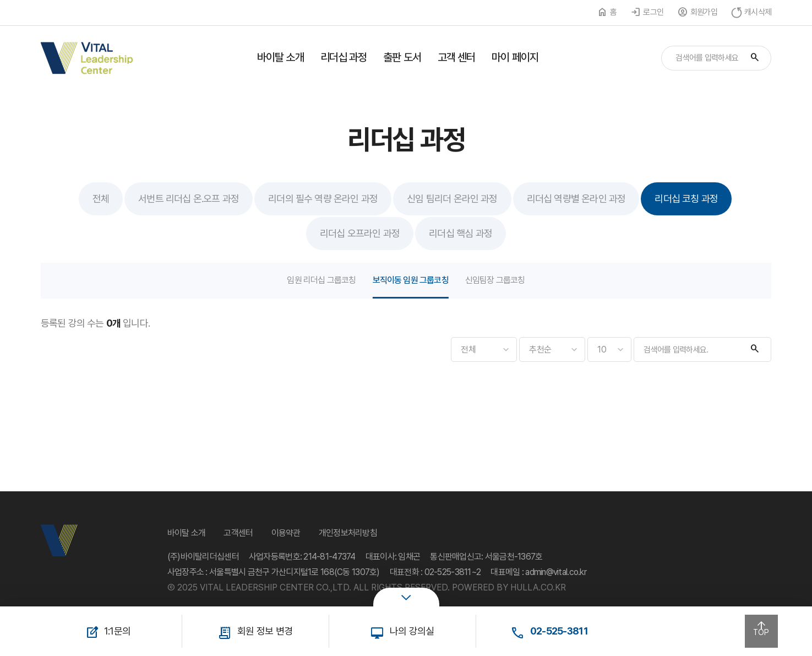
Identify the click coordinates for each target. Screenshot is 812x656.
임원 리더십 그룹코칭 (321, 280)
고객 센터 (457, 57)
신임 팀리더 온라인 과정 (452, 199)
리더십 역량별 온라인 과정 (576, 199)
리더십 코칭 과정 (686, 199)
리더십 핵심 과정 (461, 233)
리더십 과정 (344, 57)
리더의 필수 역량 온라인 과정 (323, 199)
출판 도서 (402, 57)
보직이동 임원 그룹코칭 (411, 280)
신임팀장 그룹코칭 (495, 280)
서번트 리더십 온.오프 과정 (189, 199)
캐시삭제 (758, 12)
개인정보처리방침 (348, 533)
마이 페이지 (515, 57)
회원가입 (704, 12)
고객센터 (238, 533)
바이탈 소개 (280, 57)
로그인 (653, 12)
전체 (101, 199)
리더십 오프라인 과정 (360, 233)
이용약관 (286, 533)
